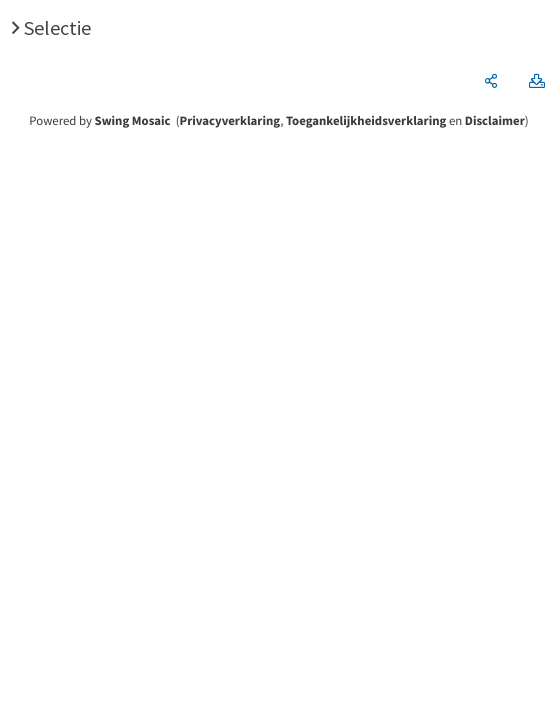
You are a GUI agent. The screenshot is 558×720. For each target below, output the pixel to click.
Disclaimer (495, 121)
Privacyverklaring (230, 121)
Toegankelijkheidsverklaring (366, 121)
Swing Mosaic (133, 121)
